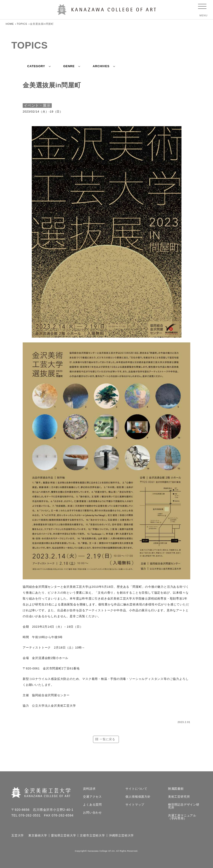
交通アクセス (92, 797)
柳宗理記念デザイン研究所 (184, 806)
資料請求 (89, 789)
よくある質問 (92, 805)
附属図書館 (176, 789)
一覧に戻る (107, 739)
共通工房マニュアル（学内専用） (182, 817)
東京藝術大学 (38, 835)
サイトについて (136, 789)
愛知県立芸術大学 (64, 835)
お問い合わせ (92, 813)
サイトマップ (135, 805)
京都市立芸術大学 (92, 835)
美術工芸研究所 (179, 797)
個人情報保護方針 (138, 797)
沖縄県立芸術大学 (121, 835)
